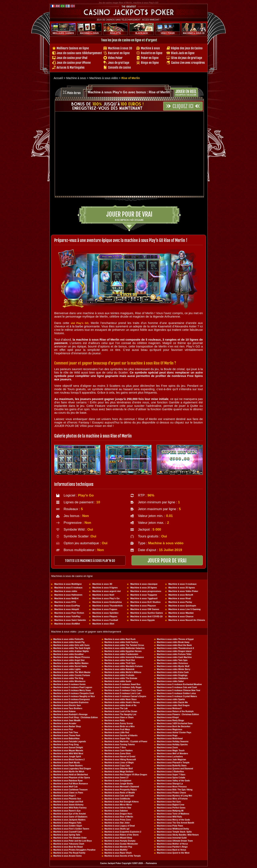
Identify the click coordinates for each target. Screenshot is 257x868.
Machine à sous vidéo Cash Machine (174, 657)
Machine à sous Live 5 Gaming (185, 609)
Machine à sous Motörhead (170, 739)
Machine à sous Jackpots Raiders (69, 820)
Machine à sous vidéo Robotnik (119, 669)
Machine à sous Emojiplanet (118, 781)
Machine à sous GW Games (145, 609)
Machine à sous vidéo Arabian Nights (71, 651)
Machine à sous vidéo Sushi (118, 681)
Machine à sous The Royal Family (69, 853)
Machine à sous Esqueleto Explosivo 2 (123, 832)
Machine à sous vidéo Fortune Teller (174, 654)
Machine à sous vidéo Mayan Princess (72, 657)
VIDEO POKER (168, 33)
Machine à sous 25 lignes (182, 588)
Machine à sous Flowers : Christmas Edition (178, 714)
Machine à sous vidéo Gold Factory (121, 642)
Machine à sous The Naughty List (120, 714)
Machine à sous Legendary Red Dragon (72, 769)
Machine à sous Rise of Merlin (119, 817)
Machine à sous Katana (65, 711)
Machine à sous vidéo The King (68, 678)
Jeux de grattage (119, 63)
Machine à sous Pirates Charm (171, 793)
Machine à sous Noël (103, 595)
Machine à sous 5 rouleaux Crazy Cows (123, 690)
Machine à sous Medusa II (169, 708)
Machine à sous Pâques (105, 616)
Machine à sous (150, 48)
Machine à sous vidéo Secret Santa (70, 666)
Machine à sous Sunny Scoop (119, 723)
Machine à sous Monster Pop (118, 847)
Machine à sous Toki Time (66, 732)
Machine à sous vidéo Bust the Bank (174, 645)
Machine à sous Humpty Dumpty (120, 841)
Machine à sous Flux (63, 729)
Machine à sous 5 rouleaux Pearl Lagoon (73, 687)
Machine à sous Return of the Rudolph (175, 711)
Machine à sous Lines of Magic (119, 763)
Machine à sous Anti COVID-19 (146, 616)
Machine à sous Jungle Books (119, 784)
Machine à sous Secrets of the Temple (122, 856)
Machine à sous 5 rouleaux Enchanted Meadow (179, 684)
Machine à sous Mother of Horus (172, 844)
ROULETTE (115, 33)
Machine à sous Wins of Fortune (172, 799)
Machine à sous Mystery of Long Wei (174, 796)
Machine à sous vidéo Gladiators (172, 678)
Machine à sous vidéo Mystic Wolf (173, 666)
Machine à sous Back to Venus (171, 850)
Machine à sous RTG (65, 602)
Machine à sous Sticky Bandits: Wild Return (178, 835)
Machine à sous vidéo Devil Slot (120, 660)
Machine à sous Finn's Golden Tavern (71, 829)
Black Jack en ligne (183, 53)
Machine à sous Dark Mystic (67, 763)
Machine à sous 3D (102, 584)
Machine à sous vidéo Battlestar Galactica (124, 648)
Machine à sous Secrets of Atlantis (121, 736)
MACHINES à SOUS (89, 33)
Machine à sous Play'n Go (106, 598)
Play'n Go (86, 495)
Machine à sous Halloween (68, 595)
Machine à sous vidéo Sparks (171, 699)
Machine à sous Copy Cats (117, 766)
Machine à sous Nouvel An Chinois (187, 620)
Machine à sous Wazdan (181, 613)
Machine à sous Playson (143, 606)
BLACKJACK (142, 33)
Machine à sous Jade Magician (171, 760)
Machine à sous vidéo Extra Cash (173, 672)
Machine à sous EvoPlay (67, 606)
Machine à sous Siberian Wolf (119, 769)
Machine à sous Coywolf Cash (68, 832)
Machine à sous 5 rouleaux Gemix (70, 684)
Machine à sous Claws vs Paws (68, 793)
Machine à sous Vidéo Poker (183, 591)
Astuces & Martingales (71, 68)
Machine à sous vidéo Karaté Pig (69, 642)
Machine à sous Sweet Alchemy (68, 805)
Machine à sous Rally (115, 720)
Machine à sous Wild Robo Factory (70, 808)
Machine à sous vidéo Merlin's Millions (123, 672)
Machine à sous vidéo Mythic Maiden (71, 663)
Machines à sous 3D (120, 48)
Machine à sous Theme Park (67, 736)
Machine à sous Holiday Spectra (172, 745)
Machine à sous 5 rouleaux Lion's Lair (122, 693)
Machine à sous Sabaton (116, 811)
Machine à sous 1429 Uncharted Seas (175, 723)
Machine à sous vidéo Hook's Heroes (122, 702)
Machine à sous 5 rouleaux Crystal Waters (177, 696)
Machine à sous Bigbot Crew (170, 805)
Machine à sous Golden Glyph (68, 826)
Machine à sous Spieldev (105, 613)
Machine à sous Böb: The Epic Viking (175, 790)
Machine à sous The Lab (116, 708)
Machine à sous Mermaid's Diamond (122, 787)
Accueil (58, 78)
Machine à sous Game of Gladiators (70, 817)
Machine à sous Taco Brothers (68, 708)
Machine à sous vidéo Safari (170, 681)
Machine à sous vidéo (66, 591)
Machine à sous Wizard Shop (118, 838)
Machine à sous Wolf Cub (66, 787)
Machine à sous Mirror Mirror (118, 805)
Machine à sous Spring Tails (67, 835)
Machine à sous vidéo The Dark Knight (72, 648)
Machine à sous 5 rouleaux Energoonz (72, 699)
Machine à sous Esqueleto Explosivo (71, 702)
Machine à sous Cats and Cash (119, 796)
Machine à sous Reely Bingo (170, 720)
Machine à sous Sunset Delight (68, 748)
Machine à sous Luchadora (170, 757)
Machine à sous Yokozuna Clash (69, 844)
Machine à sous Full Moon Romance (71, 784)
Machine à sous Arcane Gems (68, 856)
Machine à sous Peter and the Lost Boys (73, 841)
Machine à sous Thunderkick (107, 606)
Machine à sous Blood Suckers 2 (69, 760)
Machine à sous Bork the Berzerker (174, 726)
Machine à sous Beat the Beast (68, 847)
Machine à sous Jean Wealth (67, 720)
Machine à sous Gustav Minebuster (121, 844)
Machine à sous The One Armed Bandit (175, 823)
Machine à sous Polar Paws (170, 826)
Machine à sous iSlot (103, 624)
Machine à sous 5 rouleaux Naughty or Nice (74, 696)
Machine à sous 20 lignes (144, 588)
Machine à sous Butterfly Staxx (172, 766)
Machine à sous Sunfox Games (147, 613)
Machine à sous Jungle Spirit (67, 757)
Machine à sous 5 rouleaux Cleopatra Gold (74, 693)
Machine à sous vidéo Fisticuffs (69, 639)
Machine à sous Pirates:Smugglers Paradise (74, 850)
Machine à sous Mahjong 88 (170, 811)
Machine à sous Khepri (168, 717)
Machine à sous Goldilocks (117, 799)
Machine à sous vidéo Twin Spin (172, 660)
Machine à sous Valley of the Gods (173, 781)
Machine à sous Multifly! (116, 850)
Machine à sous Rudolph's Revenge (70, 714)
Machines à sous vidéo (104, 78)
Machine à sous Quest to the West (173, 853)
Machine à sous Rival (180, 598)
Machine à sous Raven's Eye (67, 811)
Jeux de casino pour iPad (72, 58)
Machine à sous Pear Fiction (69, 613)
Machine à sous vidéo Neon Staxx (121, 699)
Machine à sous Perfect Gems (171, 808)
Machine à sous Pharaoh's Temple (173, 763)
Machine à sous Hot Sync (169, 802)
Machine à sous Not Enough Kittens (122, 802)
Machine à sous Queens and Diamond (175, 769)
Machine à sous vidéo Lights (67, 669)
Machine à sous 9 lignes (105, 588)
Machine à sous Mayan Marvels (68, 751)
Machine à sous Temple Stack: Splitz (174, 832)
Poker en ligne (150, 58)
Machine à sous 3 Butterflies (170, 772)
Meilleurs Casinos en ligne (73, 48)
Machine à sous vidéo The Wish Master (72, 672)
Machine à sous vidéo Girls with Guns (71, 645)
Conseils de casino (119, 68)
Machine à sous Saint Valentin (70, 620)
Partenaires (151, 863)
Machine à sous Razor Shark (118, 853)
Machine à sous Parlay (180, 602)
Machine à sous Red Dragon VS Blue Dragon (126, 775)
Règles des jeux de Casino (187, 48)
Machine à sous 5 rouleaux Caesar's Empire (125, 696)
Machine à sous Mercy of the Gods (173, 820)
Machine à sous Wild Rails (169, 817)
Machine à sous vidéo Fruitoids (119, 675)
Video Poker (115, 58)
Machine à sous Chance (181, 616)
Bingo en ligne (150, 63)
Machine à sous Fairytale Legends (70, 742)
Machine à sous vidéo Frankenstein (121, 654)
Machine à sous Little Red (117, 732)
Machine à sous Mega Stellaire (119, 772)
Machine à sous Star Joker (117, 823)
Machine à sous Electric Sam (67, 705)
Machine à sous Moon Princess (172, 787)
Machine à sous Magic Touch (171, 751)
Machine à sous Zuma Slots (118, 754)
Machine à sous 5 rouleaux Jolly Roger (123, 687)
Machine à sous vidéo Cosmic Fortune (72, 675)
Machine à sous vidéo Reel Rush (120, 639)
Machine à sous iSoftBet (67, 624)
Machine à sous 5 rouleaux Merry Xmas (72, 690)
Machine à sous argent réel (107, 591)
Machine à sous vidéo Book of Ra (120, 705)
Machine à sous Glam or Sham (119, 717)
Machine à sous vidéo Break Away (173, 642)
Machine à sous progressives (146, 591)
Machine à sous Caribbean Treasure (71, 790)
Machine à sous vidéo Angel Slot (69, 660)
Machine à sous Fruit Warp (117, 729)
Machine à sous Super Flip (117, 739)
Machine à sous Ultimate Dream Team (175, 841)
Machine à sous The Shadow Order (70, 838)
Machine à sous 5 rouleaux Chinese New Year (178, 690)
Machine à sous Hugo (167, 736)
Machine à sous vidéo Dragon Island (174, 651)
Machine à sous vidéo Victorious (172, 663)
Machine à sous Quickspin (182, 606)
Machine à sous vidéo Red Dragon (173, 705)
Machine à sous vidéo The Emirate (121, 678)
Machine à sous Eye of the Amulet (70, 814)
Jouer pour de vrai (129, 214)
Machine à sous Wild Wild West (68, 754)
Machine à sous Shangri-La (170, 784)
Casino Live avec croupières (188, 63)
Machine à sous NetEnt (66, 598)
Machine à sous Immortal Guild (172, 838)
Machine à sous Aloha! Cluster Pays (174, 732)
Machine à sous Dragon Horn (118, 814)
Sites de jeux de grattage (187, 58)
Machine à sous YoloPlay (67, 616)
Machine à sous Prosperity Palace (121, 790)
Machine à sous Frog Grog (66, 745)
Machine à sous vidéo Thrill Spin (120, 663)
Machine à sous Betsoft (181, 595)
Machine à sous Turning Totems (120, 745)
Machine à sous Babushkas (67, 739)
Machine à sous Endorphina (107, 602)
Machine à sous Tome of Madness (173, 814)
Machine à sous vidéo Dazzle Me (172, 702)
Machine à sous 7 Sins (115, 748)
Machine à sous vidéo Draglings (172, 675)
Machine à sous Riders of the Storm (121, 835)
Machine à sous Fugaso (105, 609)
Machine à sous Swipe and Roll (68, 802)
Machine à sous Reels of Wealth (120, 793)
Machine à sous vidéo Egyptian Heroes (123, 651)
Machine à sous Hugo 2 (65, 796)
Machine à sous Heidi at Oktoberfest (71, 775)
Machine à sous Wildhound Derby (173, 829)
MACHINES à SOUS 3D (194, 33)
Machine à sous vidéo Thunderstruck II (175, 648)
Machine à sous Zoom (167, 748)
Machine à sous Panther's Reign (172, 847)
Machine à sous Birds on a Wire (120, 726)
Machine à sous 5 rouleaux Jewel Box (122, 684)
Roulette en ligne (152, 53)
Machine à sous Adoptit (67, 609)
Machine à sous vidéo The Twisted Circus (124, 645)
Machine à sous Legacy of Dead (120, 826)
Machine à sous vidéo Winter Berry (173, 669)
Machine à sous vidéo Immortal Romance (124, 657)
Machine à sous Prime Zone (118, 820)
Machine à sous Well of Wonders (172, 754)
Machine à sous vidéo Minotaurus (69, 681)
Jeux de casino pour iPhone (74, 63)
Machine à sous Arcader (65, 723)
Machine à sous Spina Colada (171, 778)
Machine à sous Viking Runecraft (120, 760)
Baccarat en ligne (119, 53)
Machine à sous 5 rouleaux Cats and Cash (177, 687)
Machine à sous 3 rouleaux (183, 584)
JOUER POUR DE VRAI (167, 561)
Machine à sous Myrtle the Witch (69, 772)
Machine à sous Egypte (143, 620)
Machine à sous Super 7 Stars (171, 775)
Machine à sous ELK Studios (145, 602)
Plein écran (74, 93)
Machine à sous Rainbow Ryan (68, 781)
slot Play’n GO (80, 323)
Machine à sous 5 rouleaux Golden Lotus (176, 693)
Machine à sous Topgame (144, 595)
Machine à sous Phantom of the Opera (72, 778)
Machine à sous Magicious (169, 729)
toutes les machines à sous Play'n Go (90, 561)
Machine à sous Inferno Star (118, 808)
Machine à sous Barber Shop (67, 726)
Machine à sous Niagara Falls (67, 823)
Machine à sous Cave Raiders (119, 751)
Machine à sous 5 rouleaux (68, 588)
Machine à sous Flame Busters (68, 766)
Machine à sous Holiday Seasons (173, 742)
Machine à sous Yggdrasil (144, 598)
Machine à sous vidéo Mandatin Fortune (123, 666)
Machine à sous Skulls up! (117, 829)
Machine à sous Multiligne (68, 584)
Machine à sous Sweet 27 (116, 778)
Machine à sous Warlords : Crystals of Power (126, 742)
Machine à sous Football (105, 620)
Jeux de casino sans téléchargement (79, 53)
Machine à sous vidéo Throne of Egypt (175, 639)
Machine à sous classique (144, 584)
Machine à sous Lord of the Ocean (121, 711)
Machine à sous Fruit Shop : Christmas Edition (76, 717)
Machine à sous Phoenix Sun (67, 799)
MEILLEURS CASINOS (63, 33)
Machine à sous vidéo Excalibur (69, 654)
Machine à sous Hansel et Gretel (120, 757)
